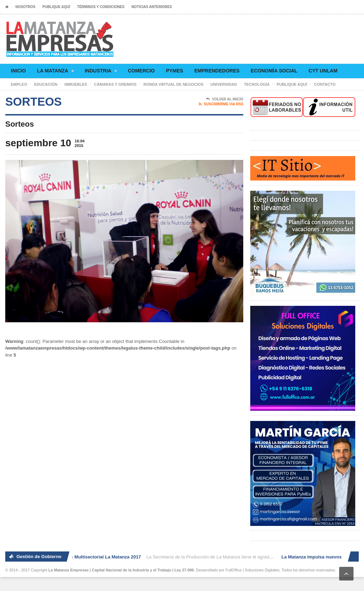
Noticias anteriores (152, 7)
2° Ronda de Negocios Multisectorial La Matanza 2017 (84, 557)
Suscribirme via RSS (221, 104)
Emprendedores (217, 71)
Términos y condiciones (101, 7)
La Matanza (55, 72)
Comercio (141, 71)
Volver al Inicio (225, 99)
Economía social (274, 71)
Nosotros (25, 7)
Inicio (18, 71)
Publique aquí (56, 7)
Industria (101, 72)
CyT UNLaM (323, 71)
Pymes (174, 71)
